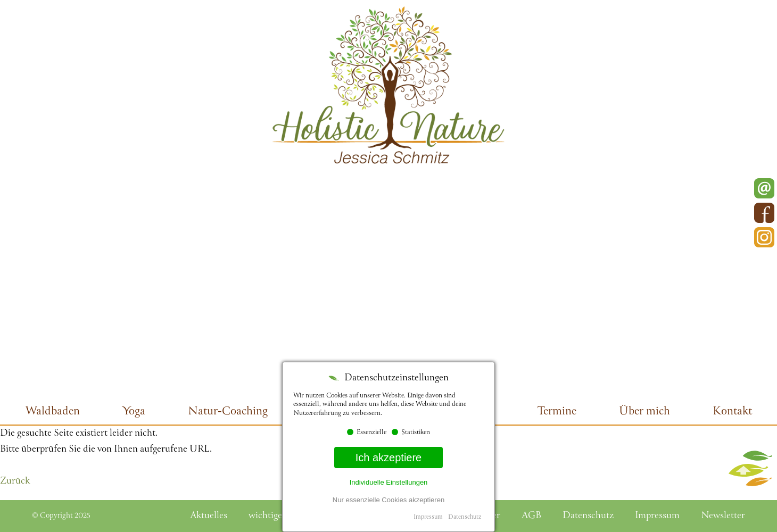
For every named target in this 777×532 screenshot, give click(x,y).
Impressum (428, 517)
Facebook (764, 213)
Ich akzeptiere (389, 458)
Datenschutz (465, 517)
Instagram (764, 237)
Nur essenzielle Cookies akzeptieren (388, 500)
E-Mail (764, 188)
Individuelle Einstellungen (389, 482)
